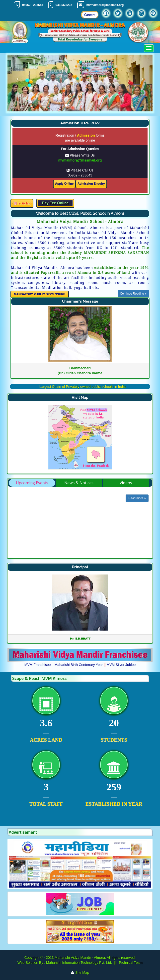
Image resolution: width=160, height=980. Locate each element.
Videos (126, 483)
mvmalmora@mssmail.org (105, 5)
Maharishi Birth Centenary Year (79, 665)
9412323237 (64, 5)
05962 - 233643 (33, 5)
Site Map (82, 973)
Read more (137, 498)
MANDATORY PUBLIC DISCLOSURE (40, 294)
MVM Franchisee (38, 665)
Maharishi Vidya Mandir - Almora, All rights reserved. (95, 958)
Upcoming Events (32, 483)
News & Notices (79, 483)
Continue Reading (133, 294)
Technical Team (130, 963)
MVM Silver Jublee (121, 665)
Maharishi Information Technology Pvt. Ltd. (79, 963)
